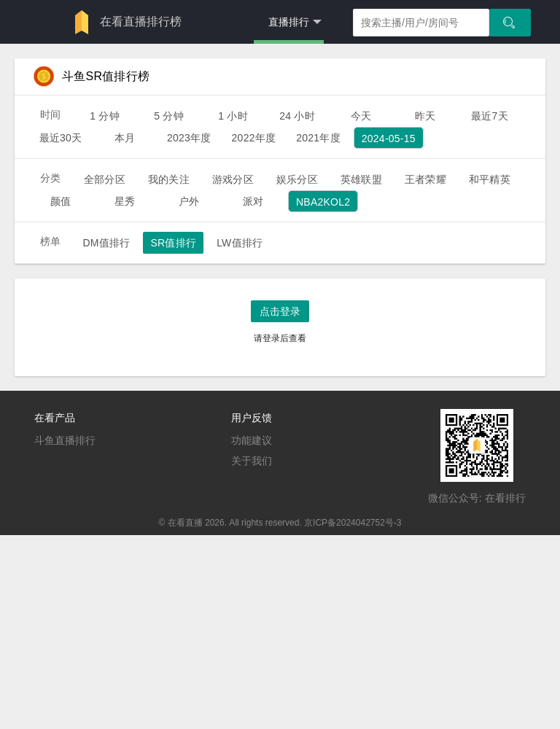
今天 (361, 116)
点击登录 (280, 311)
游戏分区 (233, 179)
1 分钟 (105, 116)
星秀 (125, 201)
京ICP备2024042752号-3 (353, 523)
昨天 (425, 116)
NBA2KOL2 (323, 202)
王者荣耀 (425, 179)
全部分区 (105, 179)
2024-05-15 (389, 139)
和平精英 (490, 179)
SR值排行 (173, 243)
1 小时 (233, 116)
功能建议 (252, 440)
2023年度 (189, 138)
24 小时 (297, 116)
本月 (125, 138)
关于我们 (252, 461)
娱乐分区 (297, 179)
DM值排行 (106, 243)
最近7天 (490, 116)
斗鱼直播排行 (65, 440)
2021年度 (318, 138)
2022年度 (254, 138)
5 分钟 (169, 116)
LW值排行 (240, 243)
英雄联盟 (361, 179)
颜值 (61, 201)
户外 (189, 201)
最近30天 (61, 138)
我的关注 (169, 179)
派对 (253, 201)
